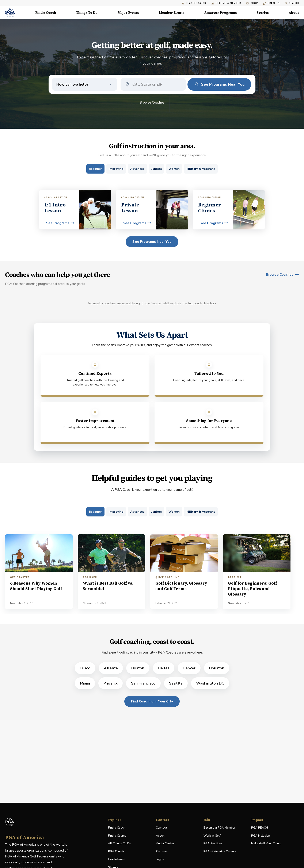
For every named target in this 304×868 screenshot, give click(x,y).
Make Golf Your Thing (266, 844)
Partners (162, 851)
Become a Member (226, 3)
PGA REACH (260, 828)
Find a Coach (117, 828)
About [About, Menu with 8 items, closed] (294, 13)
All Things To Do (120, 843)
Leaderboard (117, 859)
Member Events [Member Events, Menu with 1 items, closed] (172, 13)
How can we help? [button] (72, 84)
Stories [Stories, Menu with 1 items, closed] (263, 13)
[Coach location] (154, 84)
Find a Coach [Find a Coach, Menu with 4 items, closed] (46, 13)
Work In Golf (212, 836)
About (160, 836)
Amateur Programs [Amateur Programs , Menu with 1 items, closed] (221, 13)
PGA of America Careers (220, 852)
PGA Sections (213, 843)
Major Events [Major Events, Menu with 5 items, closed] (128, 13)
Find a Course (117, 836)
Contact (161, 828)
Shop (252, 3)
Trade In (271, 3)
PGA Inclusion (261, 836)
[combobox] (157, 84)
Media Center (165, 844)
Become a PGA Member (219, 828)
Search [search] (292, 3)
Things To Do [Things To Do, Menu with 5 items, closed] (87, 13)
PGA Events (116, 851)
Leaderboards (194, 3)
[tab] (96, 169)
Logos (160, 859)
